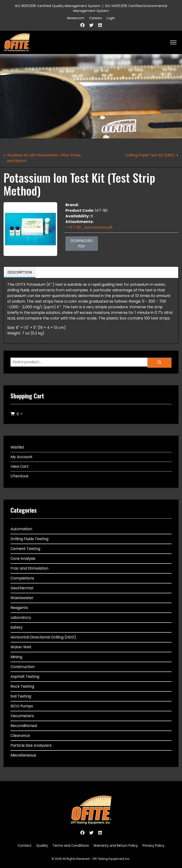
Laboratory (21, 618)
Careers (95, 18)
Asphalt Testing (25, 677)
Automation (21, 529)
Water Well (21, 647)
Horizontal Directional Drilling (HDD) (43, 637)
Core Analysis (23, 558)
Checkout (20, 476)
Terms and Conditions (71, 846)
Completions (22, 578)
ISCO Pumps (22, 706)
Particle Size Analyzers (31, 745)
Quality (42, 846)
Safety (16, 627)
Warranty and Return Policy (116, 846)
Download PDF (82, 243)
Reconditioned (24, 726)
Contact (25, 846)
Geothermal (22, 588)
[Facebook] (82, 25)
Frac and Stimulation (29, 568)
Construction (23, 667)
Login (111, 18)
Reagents (19, 608)
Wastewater (22, 598)
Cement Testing (25, 549)
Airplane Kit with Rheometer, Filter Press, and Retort (44, 158)
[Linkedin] (100, 25)
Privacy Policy (153, 846)
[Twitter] (91, 25)
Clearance (20, 736)
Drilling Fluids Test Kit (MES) (150, 155)
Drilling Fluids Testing (29, 539)
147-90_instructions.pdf (91, 227)
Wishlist (17, 447)
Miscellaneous (23, 755)
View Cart (20, 466)
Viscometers (22, 716)
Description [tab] (20, 272)
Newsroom (76, 18)
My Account (21, 457)
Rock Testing (22, 686)
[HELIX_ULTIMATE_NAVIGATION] (173, 42)
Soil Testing (21, 696)
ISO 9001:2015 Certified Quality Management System (58, 6)
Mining (16, 657)
